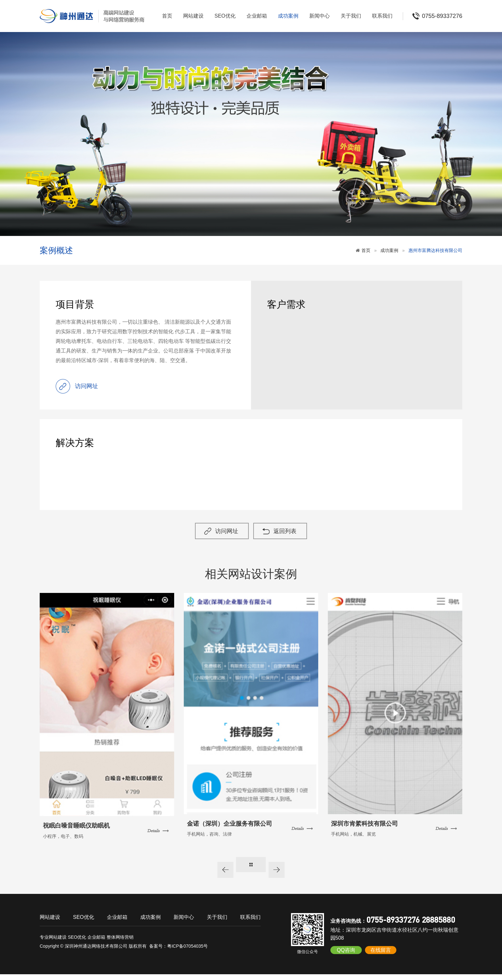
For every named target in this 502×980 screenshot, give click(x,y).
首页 (167, 16)
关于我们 (351, 16)
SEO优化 (225, 16)
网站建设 (193, 16)
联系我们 (382, 16)
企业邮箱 (257, 16)
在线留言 (381, 956)
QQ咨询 (346, 956)
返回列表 (291, 537)
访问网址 (223, 537)
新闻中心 (320, 16)
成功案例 (288, 16)
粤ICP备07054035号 (188, 952)
